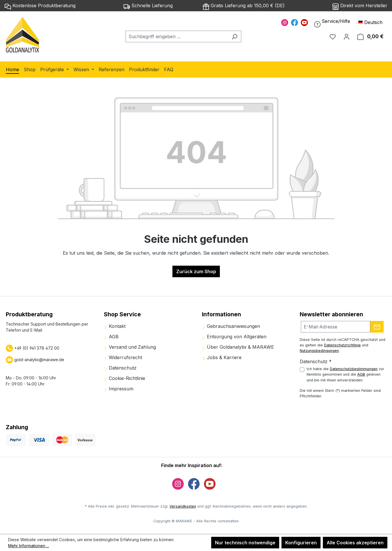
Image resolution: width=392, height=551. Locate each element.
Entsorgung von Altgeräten (234, 337)
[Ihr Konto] (347, 36)
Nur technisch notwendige (245, 543)
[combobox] (177, 36)
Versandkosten (183, 506)
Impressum (119, 389)
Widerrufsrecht (123, 357)
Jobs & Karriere (222, 357)
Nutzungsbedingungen (319, 351)
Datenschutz (120, 368)
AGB (111, 337)
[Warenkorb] (370, 36)
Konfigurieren (301, 543)
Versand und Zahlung (130, 347)
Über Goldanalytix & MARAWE (238, 347)
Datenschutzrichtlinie (342, 345)
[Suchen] (234, 36)
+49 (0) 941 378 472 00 (36, 348)
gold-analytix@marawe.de (39, 360)
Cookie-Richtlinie (125, 378)
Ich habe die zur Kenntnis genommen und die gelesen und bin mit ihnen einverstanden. (345, 374)
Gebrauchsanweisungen (231, 326)
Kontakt (115, 326)
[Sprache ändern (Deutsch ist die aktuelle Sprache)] (373, 22)
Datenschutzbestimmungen (354, 369)
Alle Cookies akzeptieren (355, 543)
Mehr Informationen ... (28, 546)
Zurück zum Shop (196, 271)
